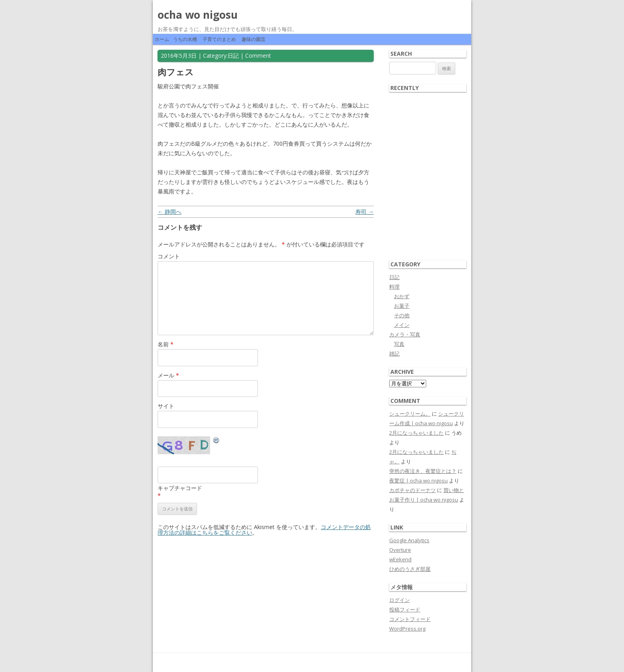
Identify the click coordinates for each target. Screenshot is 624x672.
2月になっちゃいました (416, 433)
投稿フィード (405, 609)
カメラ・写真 (405, 334)
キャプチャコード (180, 488)
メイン (402, 325)
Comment (258, 56)
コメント (169, 256)
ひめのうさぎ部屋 (410, 569)
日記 (233, 56)
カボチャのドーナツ (412, 490)
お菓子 (402, 306)
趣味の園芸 (253, 39)
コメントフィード (410, 619)
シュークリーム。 (410, 414)
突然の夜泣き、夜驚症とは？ (423, 471)
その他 (402, 315)
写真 (399, 344)
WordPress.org (407, 629)
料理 (394, 287)
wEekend (400, 559)
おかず (402, 296)
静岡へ (170, 212)
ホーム (162, 39)
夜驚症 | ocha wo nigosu (418, 481)
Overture (400, 550)
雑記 (394, 354)
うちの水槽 (185, 39)
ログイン (400, 600)
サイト (166, 406)
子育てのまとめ (219, 39)
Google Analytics (409, 540)
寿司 (365, 212)
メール (168, 375)
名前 (166, 344)
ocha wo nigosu (198, 15)
